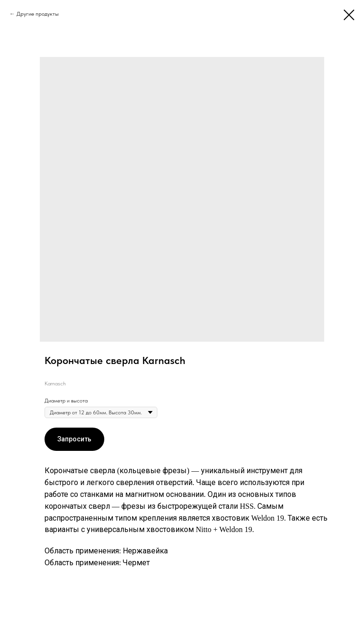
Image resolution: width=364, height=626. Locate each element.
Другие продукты (38, 14)
